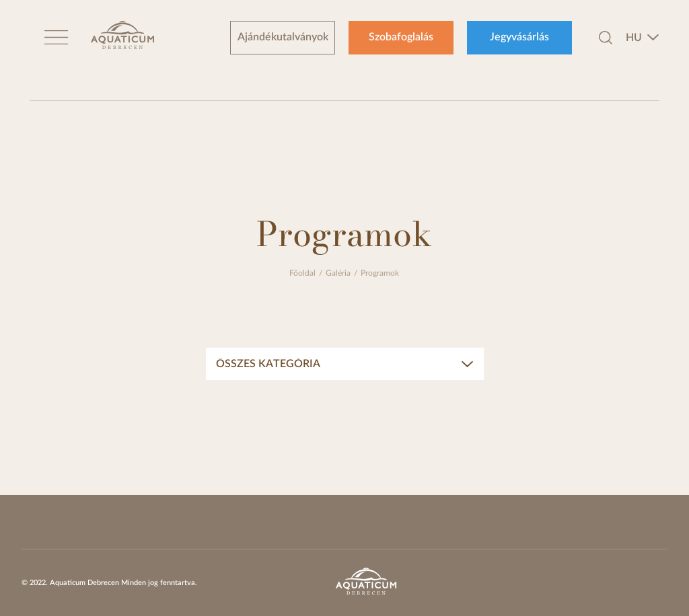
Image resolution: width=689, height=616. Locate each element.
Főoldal (302, 273)
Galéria (338, 273)
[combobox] (643, 38)
